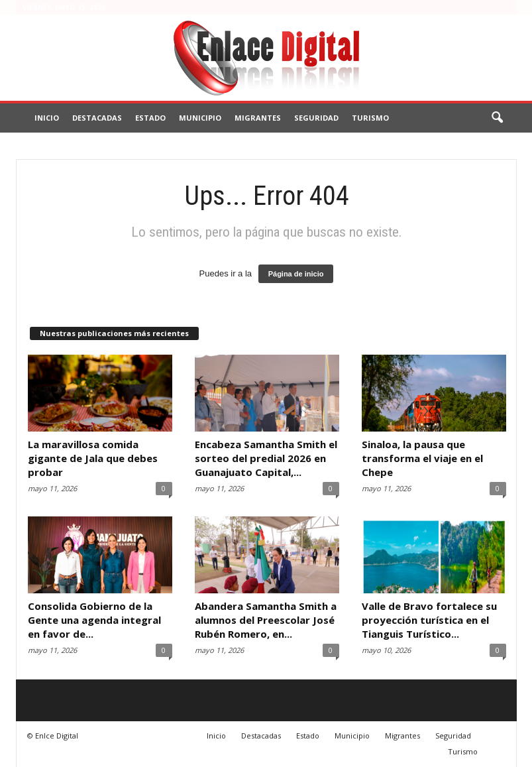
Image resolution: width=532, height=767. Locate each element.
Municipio (200, 118)
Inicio (47, 118)
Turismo (370, 118)
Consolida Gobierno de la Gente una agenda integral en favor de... (94, 620)
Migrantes (258, 118)
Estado (150, 118)
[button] (497, 118)
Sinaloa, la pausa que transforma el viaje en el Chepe (422, 458)
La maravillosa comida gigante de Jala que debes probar (93, 458)
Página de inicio (296, 274)
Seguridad (316, 118)
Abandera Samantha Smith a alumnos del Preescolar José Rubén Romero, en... (266, 620)
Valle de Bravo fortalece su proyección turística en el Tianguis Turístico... (429, 620)
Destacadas (97, 118)
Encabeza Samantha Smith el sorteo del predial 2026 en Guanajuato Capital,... (266, 458)
